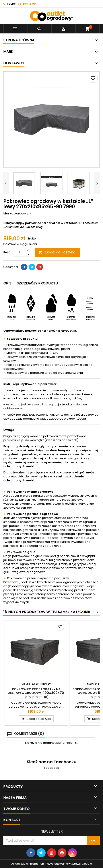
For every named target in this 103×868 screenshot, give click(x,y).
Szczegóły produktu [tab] (37, 283)
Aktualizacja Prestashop (28, 864)
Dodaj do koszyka (57, 252)
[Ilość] (19, 252)
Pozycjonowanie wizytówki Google (69, 864)
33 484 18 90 (27, 4)
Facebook (52, 768)
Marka (8, 214)
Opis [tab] (7, 283)
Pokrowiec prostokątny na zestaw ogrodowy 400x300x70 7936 (36, 693)
